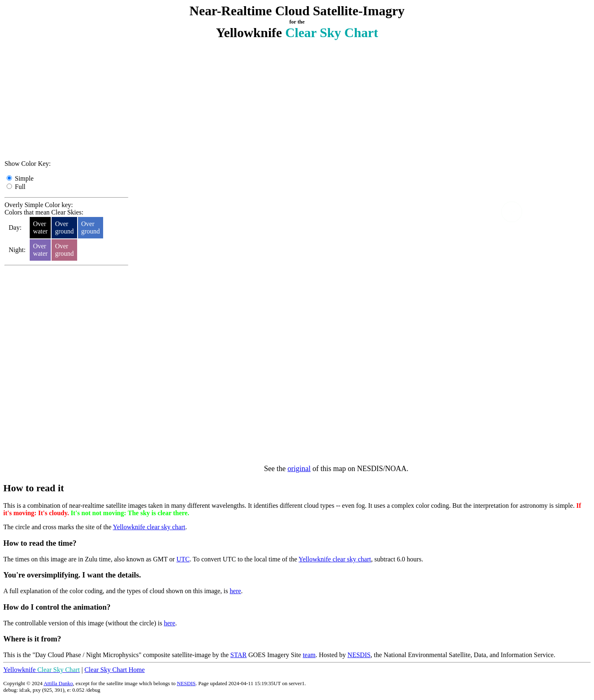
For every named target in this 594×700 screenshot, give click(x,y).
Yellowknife (41, 670)
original (299, 469)
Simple (24, 178)
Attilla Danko (58, 683)
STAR (238, 655)
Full (20, 187)
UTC (183, 559)
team (309, 655)
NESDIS (359, 655)
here (236, 591)
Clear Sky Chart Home (115, 670)
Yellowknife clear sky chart (149, 527)
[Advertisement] (66, 102)
